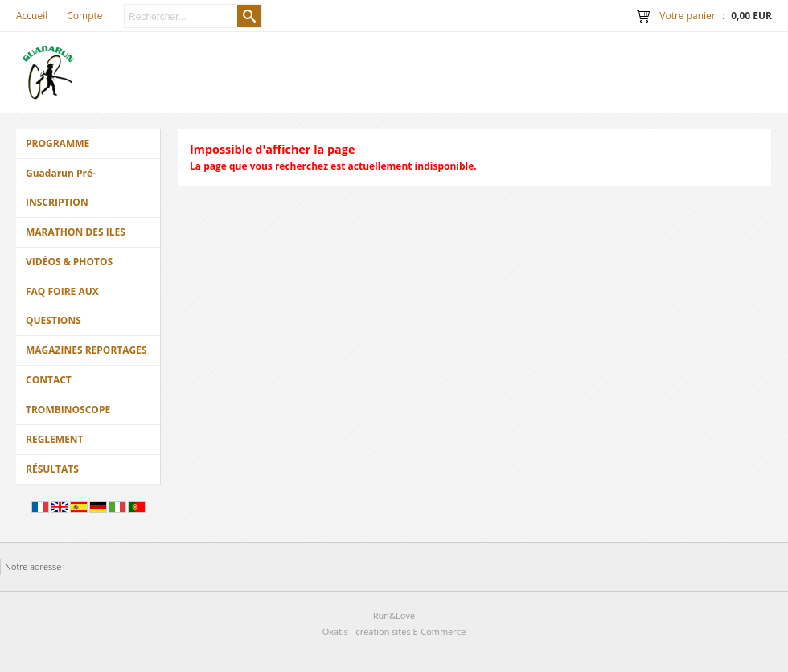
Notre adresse (33, 566)
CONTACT (49, 380)
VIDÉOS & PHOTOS (69, 262)
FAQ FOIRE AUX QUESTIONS (62, 306)
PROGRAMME (57, 143)
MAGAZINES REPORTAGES (86, 350)
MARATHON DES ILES (76, 232)
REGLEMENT (55, 439)
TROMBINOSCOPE (68, 410)
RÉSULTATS (52, 469)
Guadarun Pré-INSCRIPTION (61, 188)
